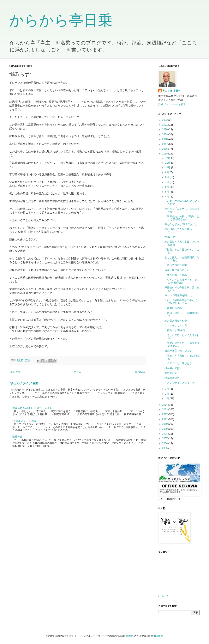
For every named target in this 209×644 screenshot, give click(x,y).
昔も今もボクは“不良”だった (180, 224)
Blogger (158, 636)
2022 (165, 120)
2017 (165, 144)
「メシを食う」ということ (179, 383)
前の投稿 (140, 372)
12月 (168, 158)
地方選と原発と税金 (176, 321)
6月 (167, 187)
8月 (167, 177)
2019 (165, 134)
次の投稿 (15, 372)
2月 (167, 394)
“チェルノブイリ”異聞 (24, 383)
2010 (165, 424)
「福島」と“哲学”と (175, 330)
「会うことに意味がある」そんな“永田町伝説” (182, 281)
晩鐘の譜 (17, 437)
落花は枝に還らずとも (177, 270)
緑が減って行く (173, 368)
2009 (165, 429)
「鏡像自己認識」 (174, 308)
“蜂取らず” (170, 237)
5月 (167, 192)
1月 (167, 399)
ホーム (78, 372)
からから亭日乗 (61, 20)
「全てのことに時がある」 (179, 363)
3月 (167, 389)
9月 (167, 172)
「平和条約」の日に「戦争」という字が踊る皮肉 (182, 218)
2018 (165, 139)
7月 (167, 182)
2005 (165, 448)
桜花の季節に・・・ (176, 378)
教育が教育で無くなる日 (178, 351)
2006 (165, 443)
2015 (165, 154)
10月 (168, 168)
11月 (168, 163)
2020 (165, 129)
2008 (165, 434)
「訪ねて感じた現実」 (177, 265)
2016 (165, 149)
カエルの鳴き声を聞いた (178, 295)
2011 (165, 419)
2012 (165, 414)
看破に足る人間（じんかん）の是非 (32, 408)
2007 (165, 438)
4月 (167, 197)
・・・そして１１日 (176, 326)
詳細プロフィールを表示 (172, 104)
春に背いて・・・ (174, 373)
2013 (165, 409)
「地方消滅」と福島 (176, 275)
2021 (165, 125)
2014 (165, 405)
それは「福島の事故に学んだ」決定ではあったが (182, 302)
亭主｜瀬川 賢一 (171, 91)
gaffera (129, 636)
